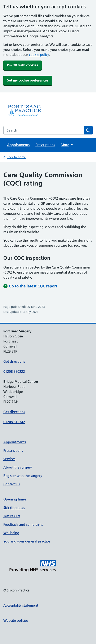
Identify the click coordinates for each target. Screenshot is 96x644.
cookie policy (39, 55)
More (67, 145)
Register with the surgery (23, 476)
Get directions (14, 361)
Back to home (16, 157)
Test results (12, 516)
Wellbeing (11, 533)
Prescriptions (45, 145)
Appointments (18, 145)
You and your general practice (27, 541)
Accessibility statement (21, 605)
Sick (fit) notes (14, 508)
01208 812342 (14, 422)
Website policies (16, 620)
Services (9, 459)
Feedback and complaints (23, 524)
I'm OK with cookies (23, 65)
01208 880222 (14, 371)
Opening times (15, 499)
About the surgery (18, 467)
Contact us (12, 484)
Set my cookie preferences (28, 80)
